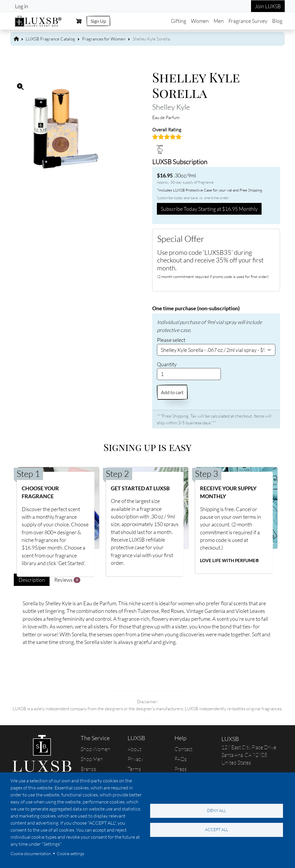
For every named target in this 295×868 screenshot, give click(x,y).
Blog (277, 21)
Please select (171, 340)
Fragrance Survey (248, 21)
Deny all (216, 810)
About (134, 749)
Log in (22, 6)
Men (219, 21)
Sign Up (98, 21)
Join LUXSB (268, 6)
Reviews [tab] (67, 580)
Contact (183, 749)
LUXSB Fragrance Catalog (50, 39)
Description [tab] (32, 580)
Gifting (179, 21)
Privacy (135, 759)
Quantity (167, 364)
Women (200, 21)
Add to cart (172, 392)
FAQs (181, 759)
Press (181, 769)
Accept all (217, 829)
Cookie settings (71, 853)
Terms (134, 769)
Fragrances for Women (104, 39)
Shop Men (92, 759)
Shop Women (95, 749)
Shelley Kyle (171, 107)
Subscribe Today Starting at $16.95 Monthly (209, 209)
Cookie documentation (31, 853)
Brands (88, 769)
